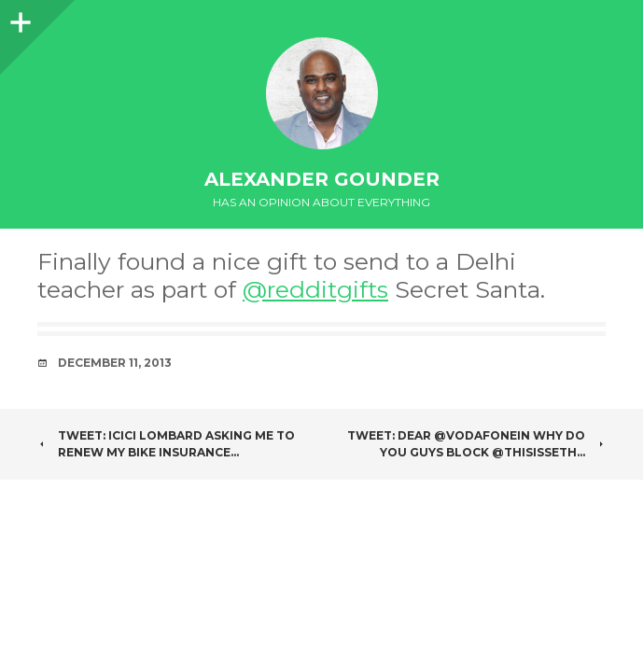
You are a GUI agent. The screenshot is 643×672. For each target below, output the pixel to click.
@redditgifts (315, 289)
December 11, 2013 (115, 363)
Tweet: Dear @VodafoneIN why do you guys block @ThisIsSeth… (476, 444)
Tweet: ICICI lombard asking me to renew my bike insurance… (166, 444)
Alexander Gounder (322, 179)
